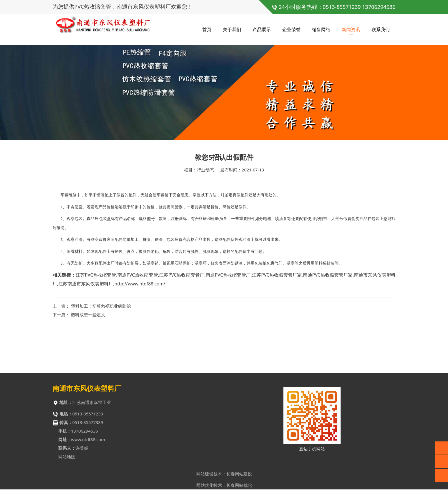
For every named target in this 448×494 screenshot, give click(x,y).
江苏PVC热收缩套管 (96, 319)
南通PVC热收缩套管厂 (228, 319)
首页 (207, 29)
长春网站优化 (239, 487)
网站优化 (205, 487)
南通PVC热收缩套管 (138, 319)
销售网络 (321, 29)
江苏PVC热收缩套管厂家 (277, 319)
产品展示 (262, 29)
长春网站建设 (239, 475)
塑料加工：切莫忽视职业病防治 (101, 350)
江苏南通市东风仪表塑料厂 (86, 328)
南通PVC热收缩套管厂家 (328, 319)
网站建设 (205, 475)
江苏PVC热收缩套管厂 (182, 319)
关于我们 (232, 29)
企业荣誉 (291, 29)
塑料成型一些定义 (88, 359)
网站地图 (67, 458)
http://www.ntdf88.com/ (140, 328)
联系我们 (381, 29)
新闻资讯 (351, 29)
